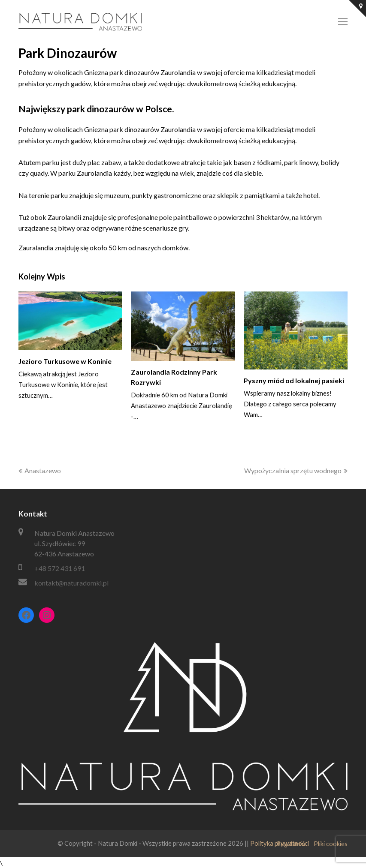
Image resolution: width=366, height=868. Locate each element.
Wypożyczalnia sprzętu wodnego (296, 470)
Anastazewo (40, 470)
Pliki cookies (331, 844)
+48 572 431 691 (60, 568)
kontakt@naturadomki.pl (71, 583)
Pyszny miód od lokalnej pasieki (294, 380)
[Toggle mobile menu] (343, 22)
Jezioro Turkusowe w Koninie (65, 361)
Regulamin (291, 844)
